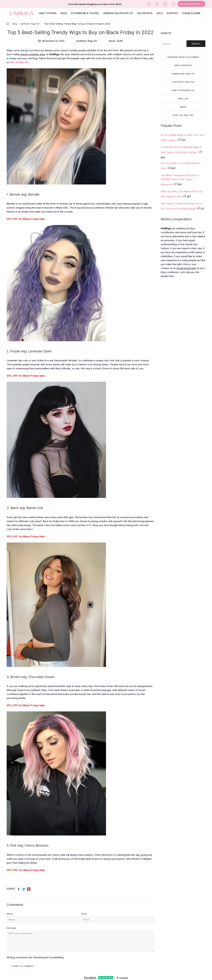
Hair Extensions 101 (183, 90)
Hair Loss (183, 99)
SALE (160, 13)
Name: (10, 914)
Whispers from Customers (183, 57)
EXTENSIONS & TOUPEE (85, 13)
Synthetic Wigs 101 (183, 82)
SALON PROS (145, 13)
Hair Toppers (48, 13)
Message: (12, 928)
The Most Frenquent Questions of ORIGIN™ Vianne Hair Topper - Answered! (180, 180)
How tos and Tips (183, 115)
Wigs (64, 13)
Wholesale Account (192, 4)
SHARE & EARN (191, 13)
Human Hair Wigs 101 (183, 74)
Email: (84, 914)
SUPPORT (172, 13)
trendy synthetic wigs (33, 54)
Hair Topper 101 (183, 65)
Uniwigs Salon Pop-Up (118, 13)
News (183, 107)
